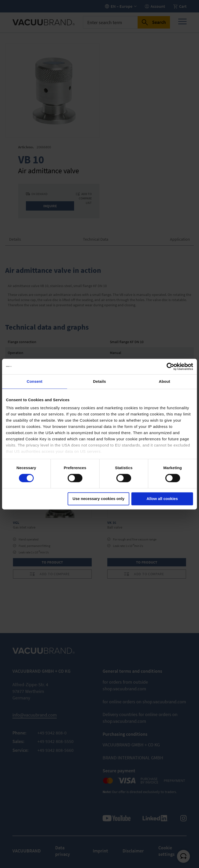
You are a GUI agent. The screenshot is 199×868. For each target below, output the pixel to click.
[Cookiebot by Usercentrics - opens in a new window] (170, 366)
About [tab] (165, 381)
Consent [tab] (35, 381)
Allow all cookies (162, 499)
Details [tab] (99, 381)
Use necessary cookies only (98, 499)
